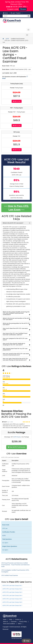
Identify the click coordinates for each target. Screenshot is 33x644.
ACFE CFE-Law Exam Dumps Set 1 (12, 586)
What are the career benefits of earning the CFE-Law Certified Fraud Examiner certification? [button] (16, 313)
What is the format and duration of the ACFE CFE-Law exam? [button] (16, 319)
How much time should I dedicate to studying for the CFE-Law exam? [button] (14, 344)
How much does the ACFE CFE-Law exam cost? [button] (15, 329)
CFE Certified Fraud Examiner (10, 575)
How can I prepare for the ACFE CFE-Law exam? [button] (15, 339)
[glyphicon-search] (29, 16)
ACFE (7, 39)
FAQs (11, 619)
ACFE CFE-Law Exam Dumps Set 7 (12, 605)
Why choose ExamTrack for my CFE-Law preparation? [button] (15, 349)
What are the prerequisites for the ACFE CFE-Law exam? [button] (16, 324)
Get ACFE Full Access (16, 447)
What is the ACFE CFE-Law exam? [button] (13, 223)
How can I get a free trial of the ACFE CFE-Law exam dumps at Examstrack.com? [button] (15, 359)
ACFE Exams (17, 437)
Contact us (18, 619)
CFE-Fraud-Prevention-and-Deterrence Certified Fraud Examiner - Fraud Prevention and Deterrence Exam (15, 565)
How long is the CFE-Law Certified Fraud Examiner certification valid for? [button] (15, 334)
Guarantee (14, 622)
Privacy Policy (23, 622)
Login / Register (16, 13)
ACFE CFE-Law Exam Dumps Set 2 (12, 589)
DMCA (20, 624)
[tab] (16, 223)
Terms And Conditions (9, 624)
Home (5, 13)
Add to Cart (17, 101)
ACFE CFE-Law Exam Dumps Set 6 (12, 602)
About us (5, 622)
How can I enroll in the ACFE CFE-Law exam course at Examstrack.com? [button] (16, 354)
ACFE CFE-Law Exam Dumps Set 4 (12, 596)
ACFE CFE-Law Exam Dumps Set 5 (12, 599)
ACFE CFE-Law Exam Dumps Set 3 (12, 592)
